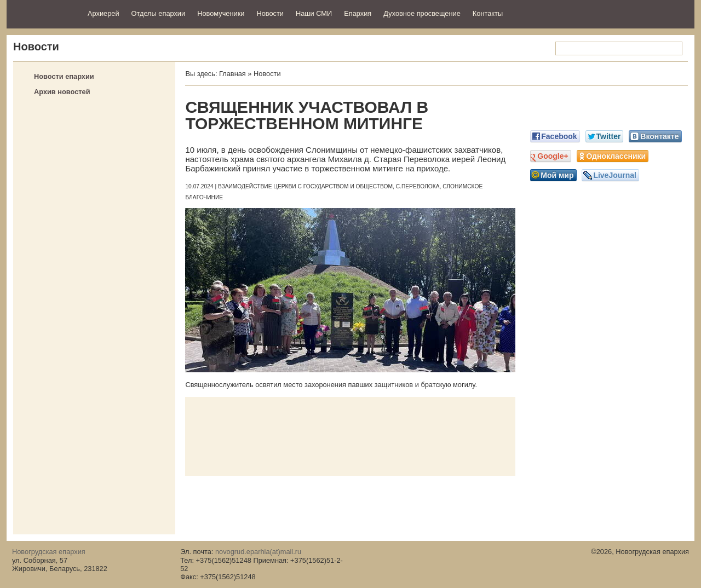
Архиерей (104, 13)
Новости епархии (64, 76)
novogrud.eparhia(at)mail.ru (258, 552)
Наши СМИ (314, 13)
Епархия (358, 13)
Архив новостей (62, 92)
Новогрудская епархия (44, 13)
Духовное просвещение (422, 13)
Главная (232, 74)
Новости (270, 13)
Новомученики (221, 13)
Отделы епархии (159, 13)
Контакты (488, 13)
